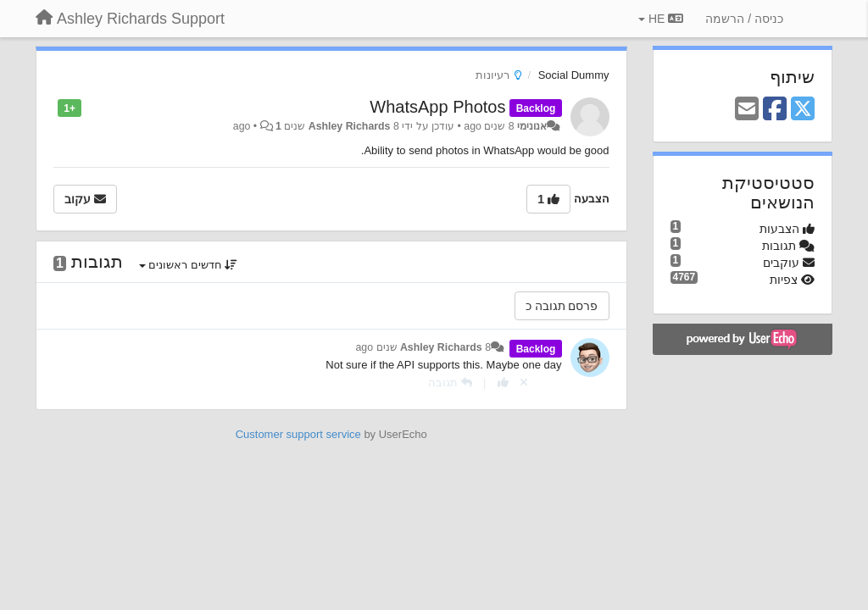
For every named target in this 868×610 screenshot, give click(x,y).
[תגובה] (450, 383)
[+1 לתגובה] (503, 383)
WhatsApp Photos (437, 107)
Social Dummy (574, 75)
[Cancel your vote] (524, 383)
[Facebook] (775, 110)
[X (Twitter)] (803, 110)
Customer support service (298, 434)
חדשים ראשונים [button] (189, 265)
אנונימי (532, 126)
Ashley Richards (350, 126)
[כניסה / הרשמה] (744, 19)
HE (661, 19)
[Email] (747, 110)
